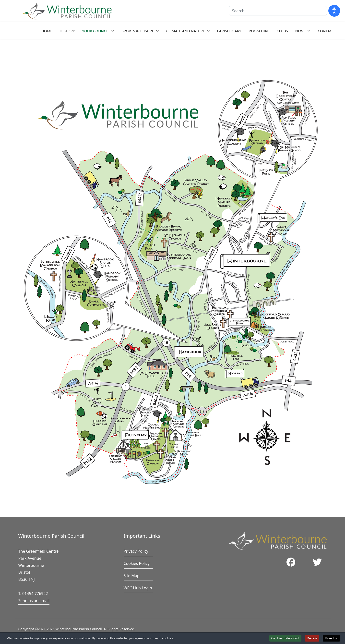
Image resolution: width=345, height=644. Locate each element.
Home (47, 31)
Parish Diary (229, 31)
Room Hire (259, 31)
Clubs (282, 31)
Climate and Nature (186, 31)
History (67, 31)
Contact (326, 31)
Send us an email (34, 601)
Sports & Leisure (138, 31)
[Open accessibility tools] (334, 11)
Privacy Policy (136, 551)
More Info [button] (331, 638)
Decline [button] (312, 638)
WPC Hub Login (138, 588)
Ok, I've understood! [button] (286, 638)
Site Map (132, 576)
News (300, 31)
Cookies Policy (137, 563)
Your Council (96, 31)
